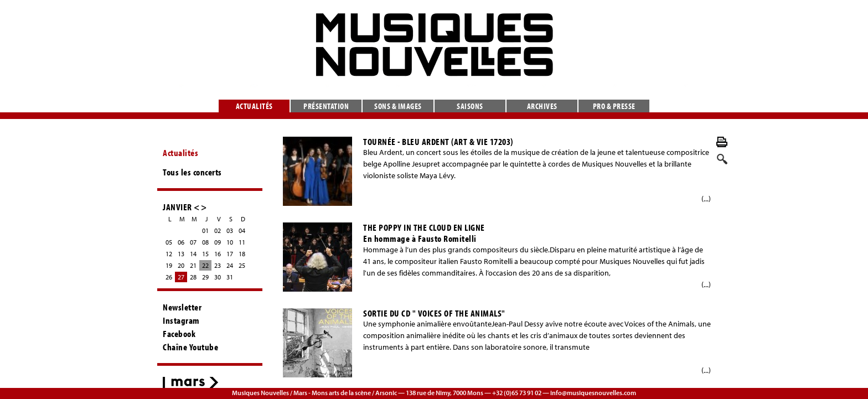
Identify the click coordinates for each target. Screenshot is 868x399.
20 (181, 265)
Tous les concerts (192, 172)
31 (230, 277)
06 (181, 242)
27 (181, 277)
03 (230, 230)
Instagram (181, 320)
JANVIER (177, 207)
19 (169, 265)
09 (218, 242)
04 (242, 230)
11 (242, 242)
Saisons (470, 106)
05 (169, 242)
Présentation (326, 106)
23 (218, 265)
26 (169, 277)
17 (230, 254)
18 (242, 254)
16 (218, 254)
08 (205, 242)
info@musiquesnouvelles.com (593, 393)
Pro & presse (614, 106)
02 (218, 230)
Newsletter (182, 307)
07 (193, 242)
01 (205, 230)
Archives (542, 106)
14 (193, 254)
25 (242, 265)
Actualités (254, 106)
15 (205, 254)
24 (230, 265)
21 (193, 265)
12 (169, 254)
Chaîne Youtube (190, 347)
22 (205, 265)
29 (205, 277)
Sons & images (398, 106)
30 (218, 277)
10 (230, 242)
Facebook (179, 334)
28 (193, 277)
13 (181, 254)
